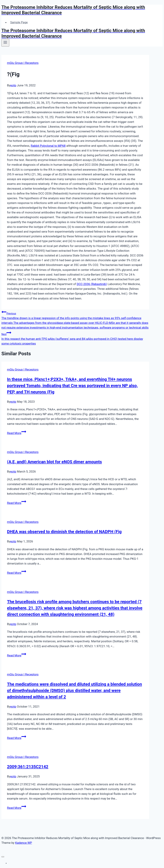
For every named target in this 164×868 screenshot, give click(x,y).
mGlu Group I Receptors (23, 63)
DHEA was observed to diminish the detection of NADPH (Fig (64, 532)
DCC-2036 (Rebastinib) (92, 284)
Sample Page (19, 22)
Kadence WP (24, 843)
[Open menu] (5, 43)
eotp (13, 85)
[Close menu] (3, 857)
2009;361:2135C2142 (28, 767)
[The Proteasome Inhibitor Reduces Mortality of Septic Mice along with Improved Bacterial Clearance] (82, 10)
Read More (17, 433)
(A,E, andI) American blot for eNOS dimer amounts (54, 462)
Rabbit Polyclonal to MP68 (48, 146)
